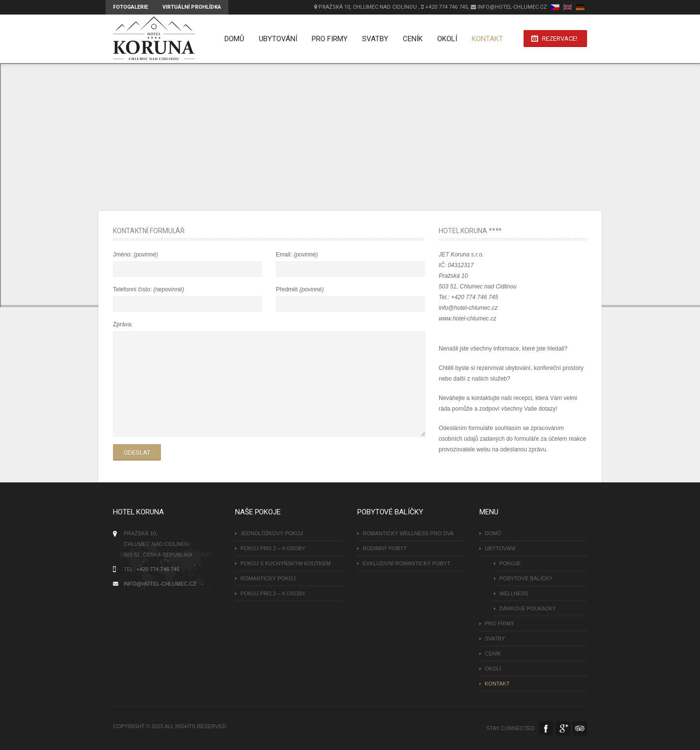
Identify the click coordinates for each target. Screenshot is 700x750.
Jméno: (123, 255)
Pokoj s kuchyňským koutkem (286, 563)
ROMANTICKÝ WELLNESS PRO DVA (408, 533)
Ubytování (277, 39)
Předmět (288, 289)
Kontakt (486, 39)
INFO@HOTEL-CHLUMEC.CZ (160, 584)
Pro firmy (328, 39)
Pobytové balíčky (526, 578)
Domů (233, 39)
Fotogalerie (130, 7)
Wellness (514, 593)
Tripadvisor (580, 728)
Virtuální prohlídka (192, 7)
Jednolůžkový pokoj (272, 533)
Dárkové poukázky (528, 608)
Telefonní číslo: (133, 289)
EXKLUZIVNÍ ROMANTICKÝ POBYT (406, 563)
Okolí (446, 39)
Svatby (374, 39)
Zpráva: (123, 324)
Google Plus (563, 728)
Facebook (546, 728)
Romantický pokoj (268, 578)
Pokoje (510, 563)
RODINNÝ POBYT (385, 548)
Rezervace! (560, 39)
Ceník (411, 39)
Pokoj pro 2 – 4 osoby (273, 548)
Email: (285, 255)
